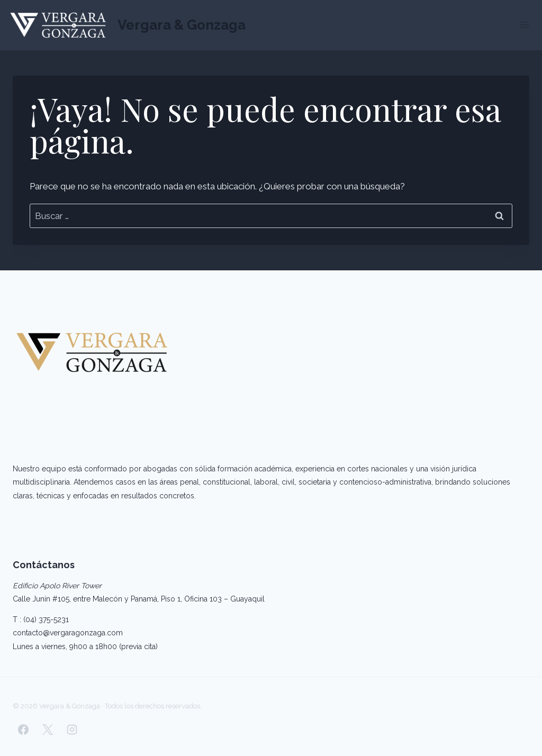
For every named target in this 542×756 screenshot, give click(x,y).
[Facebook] (23, 730)
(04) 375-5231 (46, 620)
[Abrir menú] (524, 25)
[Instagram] (72, 730)
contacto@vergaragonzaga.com (68, 633)
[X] (48, 730)
